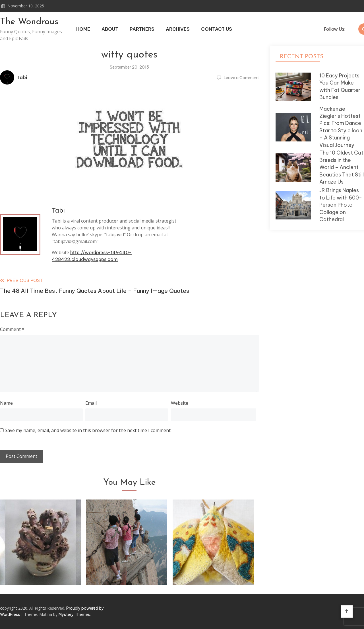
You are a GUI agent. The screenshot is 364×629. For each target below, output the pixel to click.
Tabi (22, 77)
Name (6, 403)
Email (91, 403)
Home (83, 29)
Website (180, 403)
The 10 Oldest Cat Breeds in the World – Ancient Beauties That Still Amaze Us (342, 167)
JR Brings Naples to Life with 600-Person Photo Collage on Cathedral (341, 205)
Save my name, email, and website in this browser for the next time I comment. (88, 430)
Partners (142, 29)
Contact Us (217, 29)
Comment (12, 329)
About (110, 29)
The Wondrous (29, 22)
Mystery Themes (74, 614)
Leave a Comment (241, 78)
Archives (178, 29)
